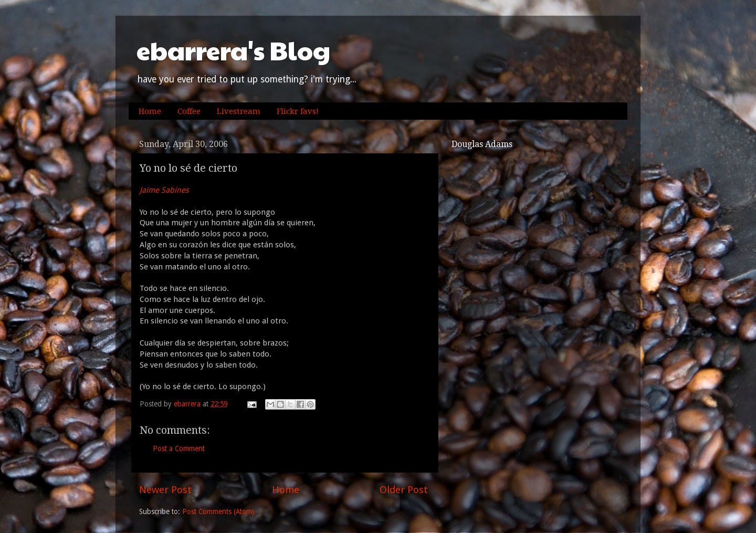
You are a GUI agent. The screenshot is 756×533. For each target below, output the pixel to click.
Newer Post (165, 490)
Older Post (404, 490)
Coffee (189, 111)
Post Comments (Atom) (218, 511)
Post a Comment (179, 448)
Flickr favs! (298, 111)
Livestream (239, 111)
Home (150, 111)
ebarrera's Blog (233, 50)
